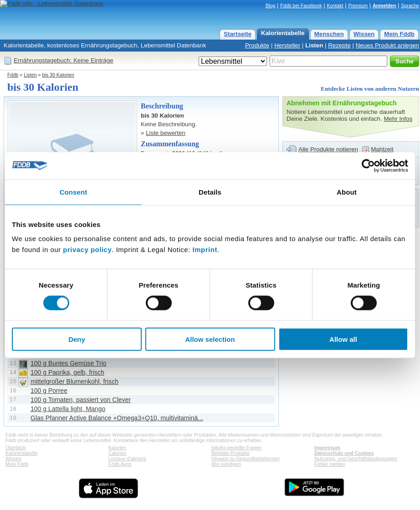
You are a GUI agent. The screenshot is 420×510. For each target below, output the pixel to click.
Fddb (13, 75)
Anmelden (384, 5)
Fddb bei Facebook (301, 5)
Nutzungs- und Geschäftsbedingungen (356, 458)
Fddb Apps (120, 464)
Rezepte (339, 45)
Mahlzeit (382, 149)
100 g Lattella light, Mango (68, 409)
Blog (270, 5)
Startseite (238, 34)
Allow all (343, 339)
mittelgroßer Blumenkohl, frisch (74, 381)
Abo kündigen (226, 464)
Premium (358, 5)
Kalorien (117, 448)
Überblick (15, 448)
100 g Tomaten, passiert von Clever (81, 400)
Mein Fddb (399, 34)
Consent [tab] (74, 192)
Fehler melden (330, 464)
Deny (77, 339)
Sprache (410, 5)
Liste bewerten (166, 133)
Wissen (364, 34)
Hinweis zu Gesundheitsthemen (246, 458)
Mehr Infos (398, 119)
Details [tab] (210, 192)
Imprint (205, 250)
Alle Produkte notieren (328, 149)
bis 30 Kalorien (58, 75)
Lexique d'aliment (127, 458)
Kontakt (335, 5)
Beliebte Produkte (230, 453)
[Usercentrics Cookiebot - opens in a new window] (368, 165)
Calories (117, 453)
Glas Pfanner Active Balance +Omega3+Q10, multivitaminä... (117, 418)
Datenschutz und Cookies (344, 453)
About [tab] (347, 192)
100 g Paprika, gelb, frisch (67, 372)
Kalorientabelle (283, 33)
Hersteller (287, 45)
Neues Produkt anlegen (387, 45)
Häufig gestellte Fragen (236, 448)
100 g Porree (49, 391)
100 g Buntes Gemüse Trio (69, 363)
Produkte (257, 45)
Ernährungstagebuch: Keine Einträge (64, 60)
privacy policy (87, 250)
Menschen (329, 34)
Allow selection (210, 339)
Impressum (327, 448)
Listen (314, 45)
